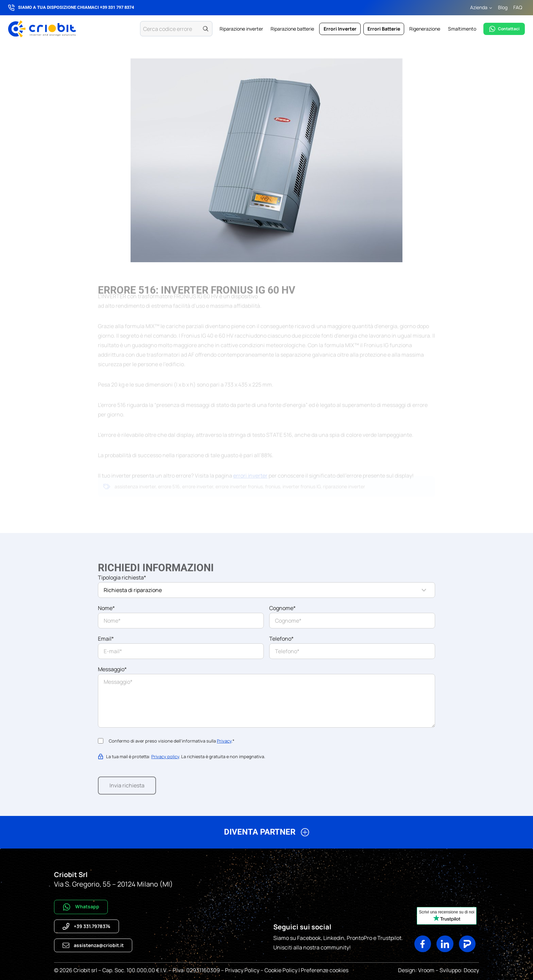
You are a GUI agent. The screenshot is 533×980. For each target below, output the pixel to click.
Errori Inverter (340, 29)
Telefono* (281, 639)
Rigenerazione (425, 29)
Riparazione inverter (241, 29)
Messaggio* (112, 669)
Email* (106, 639)
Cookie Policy (281, 970)
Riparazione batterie (292, 29)
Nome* (106, 608)
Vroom (426, 970)
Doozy (471, 970)
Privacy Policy (242, 970)
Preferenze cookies (325, 970)
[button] (266, 835)
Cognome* (282, 608)
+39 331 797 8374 (117, 7)
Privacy (224, 741)
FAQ (518, 7)
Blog (503, 7)
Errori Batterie (384, 29)
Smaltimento (462, 29)
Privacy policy (165, 756)
